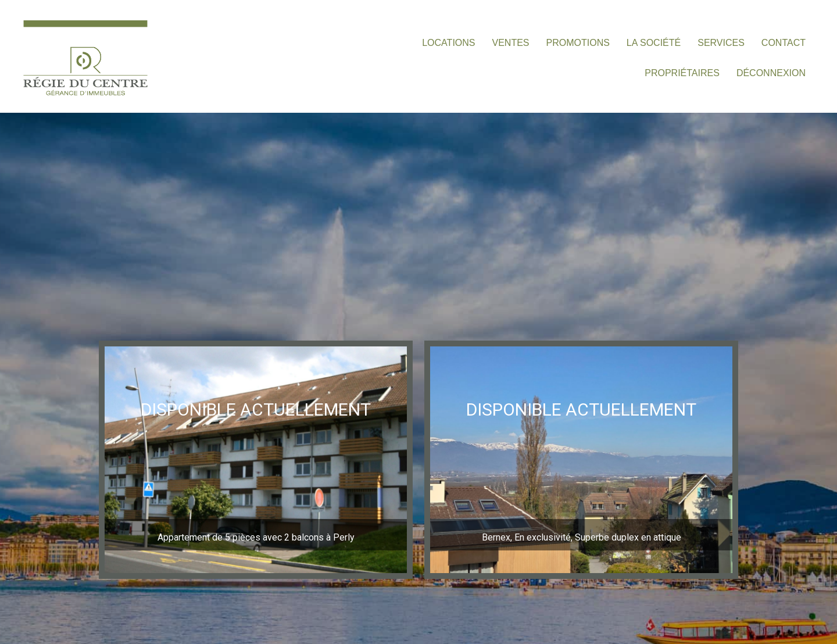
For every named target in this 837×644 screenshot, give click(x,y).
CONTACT (784, 43)
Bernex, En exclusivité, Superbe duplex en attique (582, 537)
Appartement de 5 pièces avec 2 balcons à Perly (256, 537)
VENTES (511, 43)
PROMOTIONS (578, 43)
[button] (256, 460)
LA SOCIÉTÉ (654, 43)
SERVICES (721, 43)
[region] (256, 460)
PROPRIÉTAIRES (682, 73)
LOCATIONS (448, 43)
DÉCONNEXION (771, 73)
